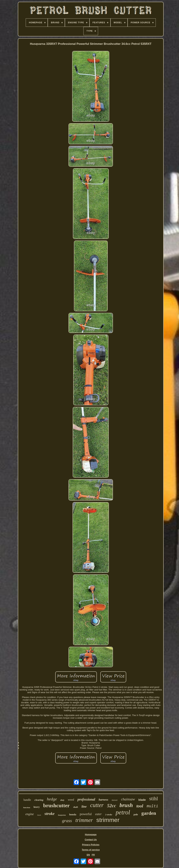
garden (149, 813)
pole (136, 815)
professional (86, 799)
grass (67, 821)
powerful (86, 814)
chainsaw (128, 799)
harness (103, 800)
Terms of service (91, 850)
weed (71, 800)
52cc (112, 806)
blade (142, 800)
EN (88, 855)
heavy (37, 807)
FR (93, 855)
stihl (154, 798)
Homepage (91, 834)
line (84, 806)
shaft (76, 807)
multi (152, 806)
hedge (52, 799)
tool (140, 806)
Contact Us (91, 840)
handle (27, 800)
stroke (50, 814)
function (27, 807)
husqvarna (62, 815)
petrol (123, 812)
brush (126, 805)
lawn (39, 815)
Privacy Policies (91, 845)
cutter (97, 805)
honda (73, 814)
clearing (39, 800)
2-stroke (109, 815)
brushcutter (56, 805)
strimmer (108, 820)
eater (99, 814)
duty (62, 800)
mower (115, 800)
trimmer (84, 820)
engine (30, 814)
